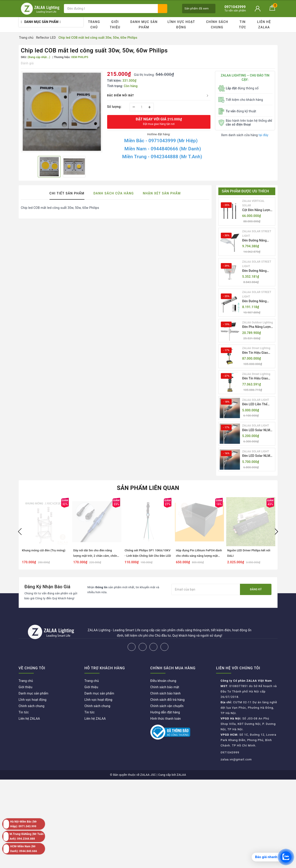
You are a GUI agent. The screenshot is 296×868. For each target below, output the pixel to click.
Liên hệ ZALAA (264, 25)
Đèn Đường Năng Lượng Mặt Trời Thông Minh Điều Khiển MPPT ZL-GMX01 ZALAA (254, 241)
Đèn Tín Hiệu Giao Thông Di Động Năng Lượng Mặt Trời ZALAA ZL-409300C (257, 379)
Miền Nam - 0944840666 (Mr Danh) (163, 149)
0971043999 (230, 752)
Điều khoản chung (163, 681)
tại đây (263, 135)
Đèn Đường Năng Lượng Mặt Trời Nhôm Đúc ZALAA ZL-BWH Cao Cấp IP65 (258, 271)
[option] (62, 112)
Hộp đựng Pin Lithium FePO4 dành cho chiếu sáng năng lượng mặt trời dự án (199, 556)
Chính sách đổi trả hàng (168, 700)
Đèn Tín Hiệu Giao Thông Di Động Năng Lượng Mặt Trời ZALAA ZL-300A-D (257, 353)
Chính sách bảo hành (166, 693)
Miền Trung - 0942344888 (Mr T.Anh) (162, 157)
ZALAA (181, 775)
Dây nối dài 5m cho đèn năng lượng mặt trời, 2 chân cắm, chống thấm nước (96, 556)
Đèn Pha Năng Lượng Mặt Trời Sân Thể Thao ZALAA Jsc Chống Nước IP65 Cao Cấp (257, 327)
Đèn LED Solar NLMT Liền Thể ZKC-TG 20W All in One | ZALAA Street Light (258, 430)
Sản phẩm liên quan (148, 488)
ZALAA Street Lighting (256, 348)
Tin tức (243, 25)
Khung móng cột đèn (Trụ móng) (44, 550)
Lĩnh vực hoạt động (181, 25)
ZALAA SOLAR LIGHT (256, 400)
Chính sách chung (217, 25)
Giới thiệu (115, 25)
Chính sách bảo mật (165, 687)
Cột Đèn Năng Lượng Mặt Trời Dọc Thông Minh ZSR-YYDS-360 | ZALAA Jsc (258, 210)
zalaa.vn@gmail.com (236, 759)
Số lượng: (114, 107)
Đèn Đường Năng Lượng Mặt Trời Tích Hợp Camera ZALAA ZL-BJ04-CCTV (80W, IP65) (257, 301)
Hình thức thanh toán (166, 719)
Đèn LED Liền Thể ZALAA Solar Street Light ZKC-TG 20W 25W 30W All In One (256, 405)
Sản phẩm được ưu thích (245, 191)
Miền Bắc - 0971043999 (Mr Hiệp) (161, 141)
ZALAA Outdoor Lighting (258, 322)
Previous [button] (20, 532)
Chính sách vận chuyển (167, 706)
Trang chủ (94, 25)
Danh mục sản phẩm (144, 25)
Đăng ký (256, 589)
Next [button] (276, 532)
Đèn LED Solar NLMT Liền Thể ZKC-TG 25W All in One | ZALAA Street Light (258, 456)
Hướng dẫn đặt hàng (165, 712)
